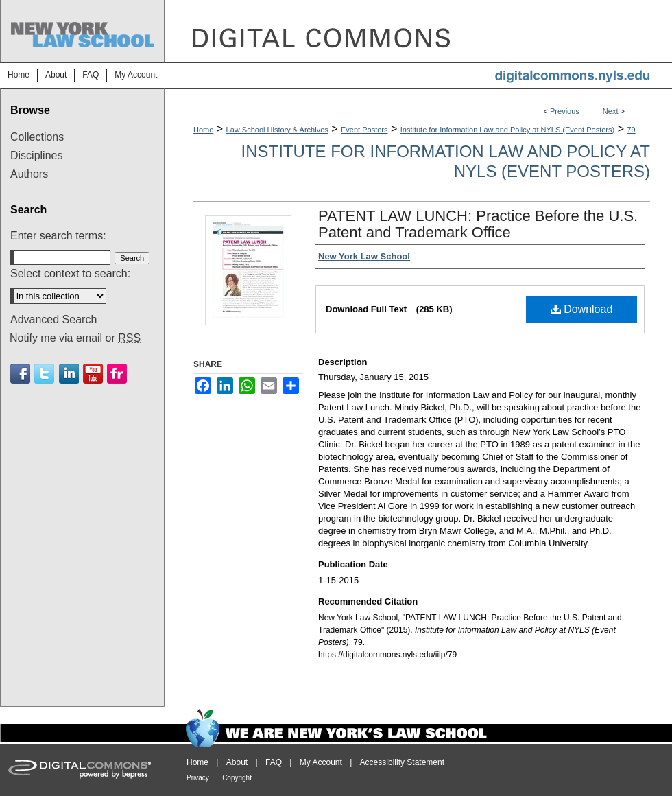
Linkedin (69, 374)
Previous (565, 111)
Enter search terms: (58, 236)
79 (631, 130)
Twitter (44, 374)
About (237, 762)
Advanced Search (53, 319)
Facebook (20, 374)
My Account (321, 762)
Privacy (198, 778)
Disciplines (36, 155)
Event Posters (364, 130)
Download (582, 309)
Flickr (117, 374)
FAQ (274, 762)
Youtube (93, 374)
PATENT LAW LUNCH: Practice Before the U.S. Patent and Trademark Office (478, 224)
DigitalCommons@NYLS (418, 31)
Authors (29, 174)
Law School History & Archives (277, 130)
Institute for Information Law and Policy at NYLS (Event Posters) (507, 130)
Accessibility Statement (402, 762)
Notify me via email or (75, 338)
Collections (37, 137)
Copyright (237, 778)
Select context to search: (70, 273)
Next (611, 111)
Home (203, 130)
